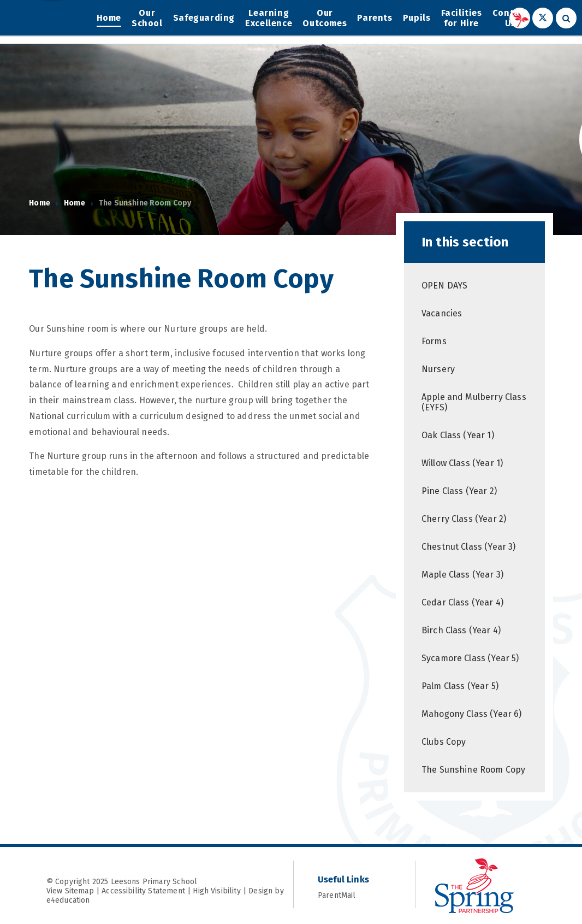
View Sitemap (70, 891)
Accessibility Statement (143, 891)
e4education (68, 900)
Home (40, 203)
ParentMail (354, 895)
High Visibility (216, 891)
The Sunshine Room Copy (145, 203)
